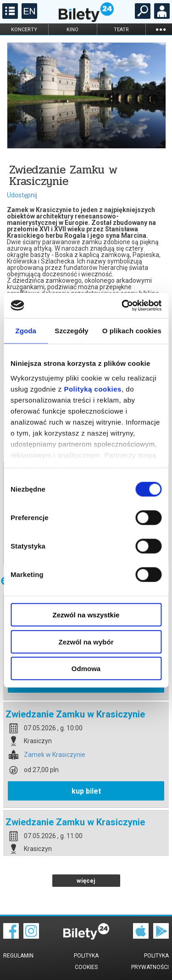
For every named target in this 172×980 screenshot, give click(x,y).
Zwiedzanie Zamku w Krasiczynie (75, 714)
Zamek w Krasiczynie (55, 755)
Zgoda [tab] (26, 331)
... (161, 29)
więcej (86, 881)
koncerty (24, 30)
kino (72, 30)
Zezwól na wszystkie (86, 615)
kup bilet (86, 791)
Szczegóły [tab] (71, 331)
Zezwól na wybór (86, 641)
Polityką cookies (93, 389)
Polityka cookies (86, 961)
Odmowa (86, 669)
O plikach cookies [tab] (132, 331)
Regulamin (18, 956)
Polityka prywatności (150, 961)
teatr (121, 30)
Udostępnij (22, 195)
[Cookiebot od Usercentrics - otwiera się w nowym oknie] (122, 305)
